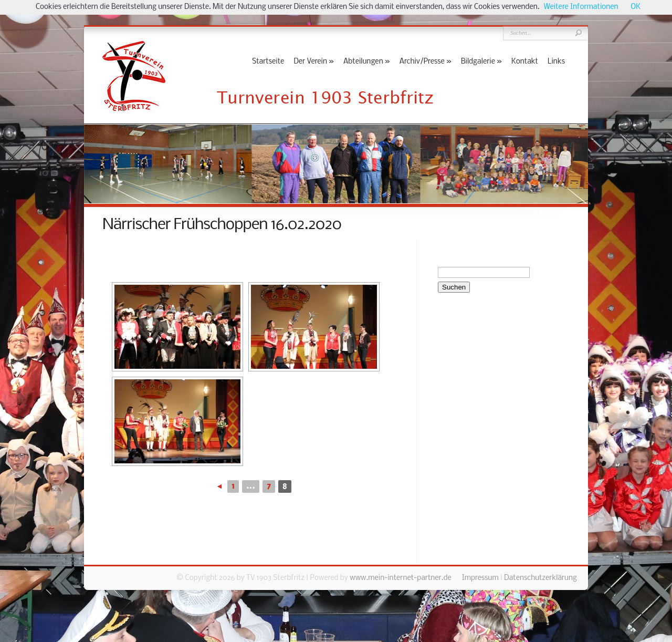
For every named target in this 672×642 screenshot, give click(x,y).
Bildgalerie (481, 62)
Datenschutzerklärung (540, 578)
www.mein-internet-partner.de (401, 578)
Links (556, 62)
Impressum (480, 578)
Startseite (268, 62)
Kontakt (525, 62)
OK (636, 7)
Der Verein (314, 62)
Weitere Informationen (581, 7)
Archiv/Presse (426, 62)
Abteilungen (367, 62)
